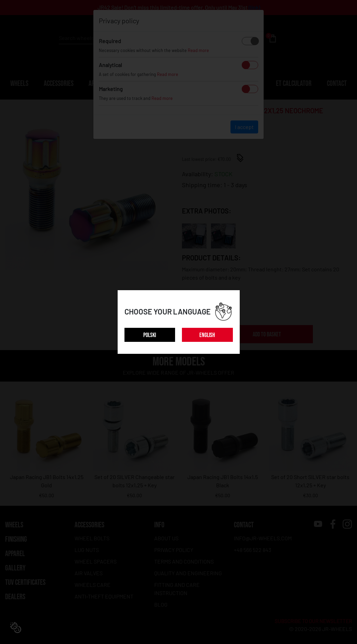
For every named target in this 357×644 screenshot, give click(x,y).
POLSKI (150, 335)
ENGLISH (207, 335)
